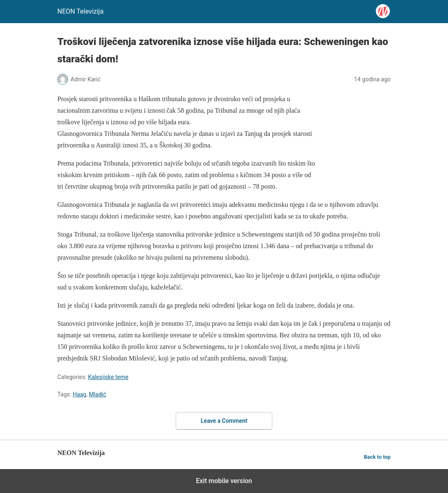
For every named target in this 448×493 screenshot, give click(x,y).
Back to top (377, 457)
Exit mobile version (224, 481)
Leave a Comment (224, 421)
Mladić (97, 394)
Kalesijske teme (108, 377)
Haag (79, 394)
